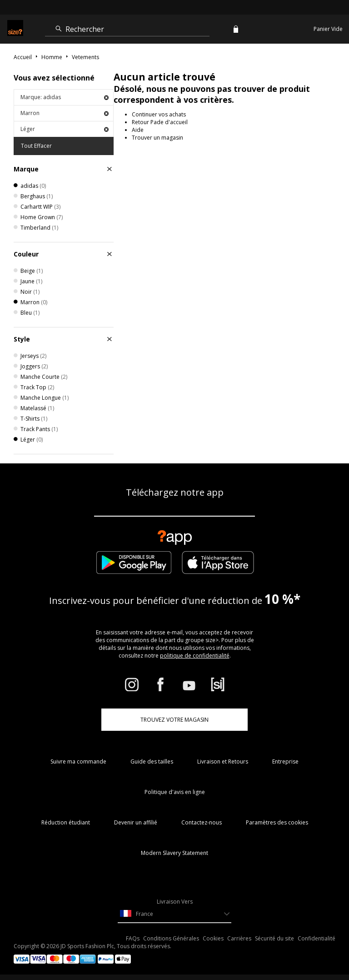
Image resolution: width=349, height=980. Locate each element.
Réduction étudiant (66, 822)
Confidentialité (317, 938)
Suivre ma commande (78, 761)
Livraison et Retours (223, 761)
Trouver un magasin (157, 138)
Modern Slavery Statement (174, 853)
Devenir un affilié (136, 822)
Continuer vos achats (159, 114)
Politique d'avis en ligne (175, 792)
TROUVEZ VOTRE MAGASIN (174, 720)
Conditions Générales (171, 938)
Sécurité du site (274, 938)
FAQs (133, 938)
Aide (138, 130)
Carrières (239, 938)
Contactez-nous (202, 822)
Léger (65, 129)
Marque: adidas (65, 97)
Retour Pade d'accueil (160, 122)
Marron (65, 113)
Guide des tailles (152, 761)
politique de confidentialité (195, 656)
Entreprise (285, 761)
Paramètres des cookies (277, 822)
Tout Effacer (36, 146)
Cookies (213, 938)
